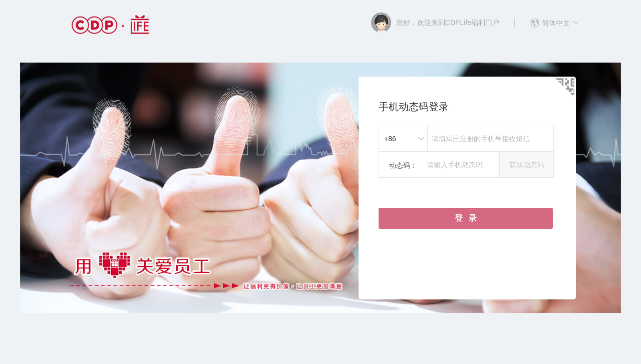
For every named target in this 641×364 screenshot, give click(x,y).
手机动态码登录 (414, 107)
